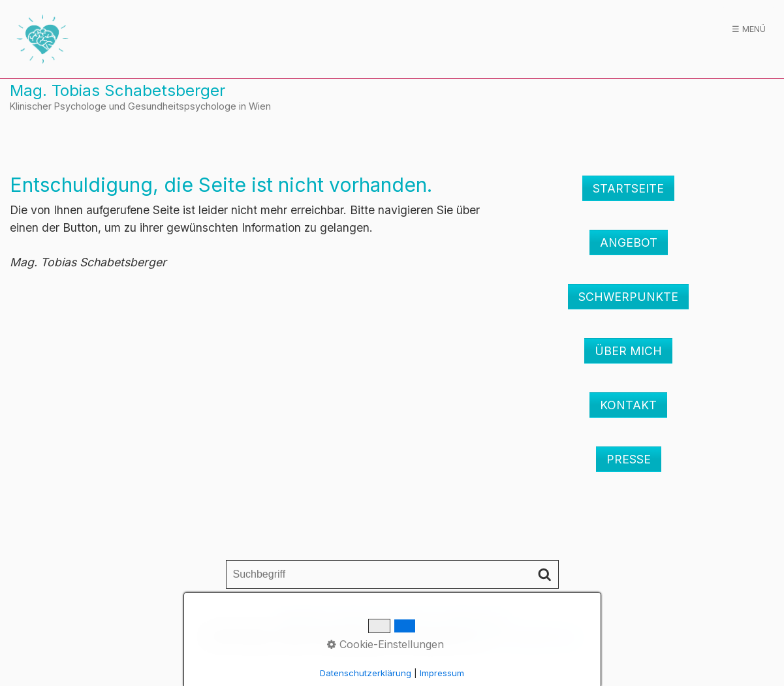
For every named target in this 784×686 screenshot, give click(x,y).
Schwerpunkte (537, 29)
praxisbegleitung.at (532, 636)
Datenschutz (475, 619)
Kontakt (684, 29)
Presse (750, 29)
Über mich (624, 29)
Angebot (452, 29)
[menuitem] (387, 29)
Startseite (388, 29)
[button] (628, 188)
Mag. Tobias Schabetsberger (118, 90)
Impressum (407, 619)
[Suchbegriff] (392, 574)
